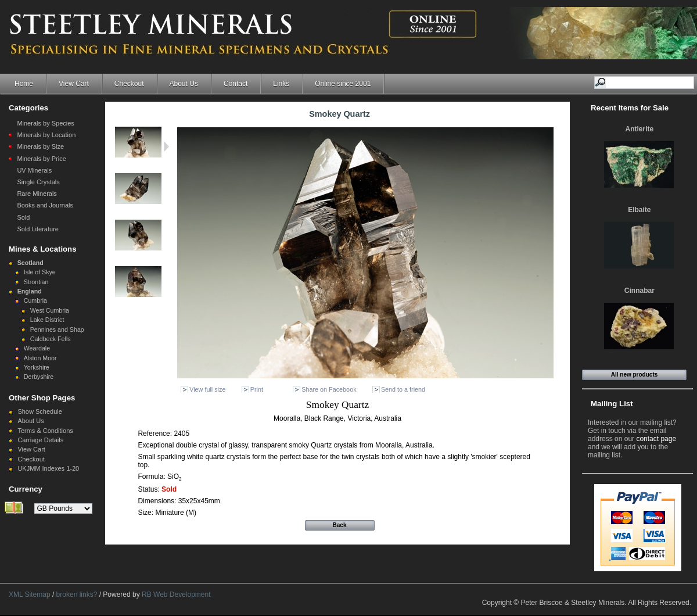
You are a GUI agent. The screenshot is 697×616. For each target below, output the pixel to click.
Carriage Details (40, 440)
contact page (656, 439)
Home (24, 84)
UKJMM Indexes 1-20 (48, 468)
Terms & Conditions (45, 431)
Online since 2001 (343, 84)
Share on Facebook (329, 389)
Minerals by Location (46, 135)
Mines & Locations (43, 249)
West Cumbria (50, 310)
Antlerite (639, 129)
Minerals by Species (45, 123)
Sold (23, 217)
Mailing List (612, 404)
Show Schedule (39, 411)
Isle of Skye (40, 272)
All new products (635, 375)
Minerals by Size (40, 146)
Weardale (37, 348)
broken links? (77, 594)
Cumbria (35, 300)
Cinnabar (639, 291)
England (30, 291)
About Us (184, 84)
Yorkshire (37, 367)
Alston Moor (40, 358)
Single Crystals (38, 182)
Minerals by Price (41, 159)
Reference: (156, 434)
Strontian (36, 282)
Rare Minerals (37, 194)
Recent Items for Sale (630, 108)
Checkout (129, 84)
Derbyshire (39, 377)
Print (257, 389)
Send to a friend (403, 389)
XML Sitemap (30, 594)
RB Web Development (176, 594)
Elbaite (639, 210)
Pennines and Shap (57, 330)
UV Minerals (34, 170)
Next (166, 146)
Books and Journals (45, 205)
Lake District (47, 320)
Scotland (30, 263)
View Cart (74, 84)
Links (281, 84)
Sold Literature (38, 229)
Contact (236, 84)
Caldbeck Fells (51, 339)
